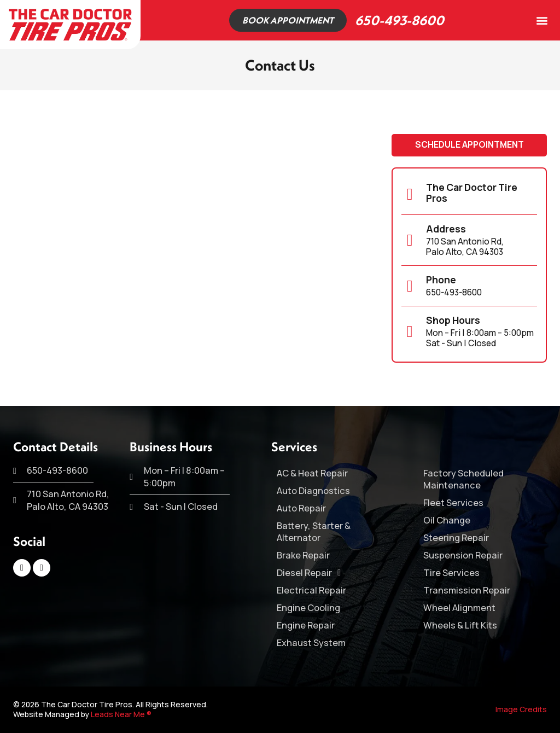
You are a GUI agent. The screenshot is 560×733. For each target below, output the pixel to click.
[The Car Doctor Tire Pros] (410, 195)
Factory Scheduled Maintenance (463, 479)
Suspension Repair (463, 555)
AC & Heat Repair (312, 473)
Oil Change (447, 520)
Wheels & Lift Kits (460, 625)
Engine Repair (306, 625)
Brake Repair (303, 555)
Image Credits (521, 709)
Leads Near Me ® (121, 714)
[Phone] (410, 287)
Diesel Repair (309, 573)
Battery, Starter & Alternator (314, 532)
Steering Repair (456, 538)
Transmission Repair (467, 590)
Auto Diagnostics (313, 491)
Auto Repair (301, 508)
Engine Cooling (308, 608)
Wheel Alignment (459, 608)
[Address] (410, 241)
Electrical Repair (311, 590)
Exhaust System (311, 643)
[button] (542, 20)
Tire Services (451, 573)
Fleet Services (453, 503)
